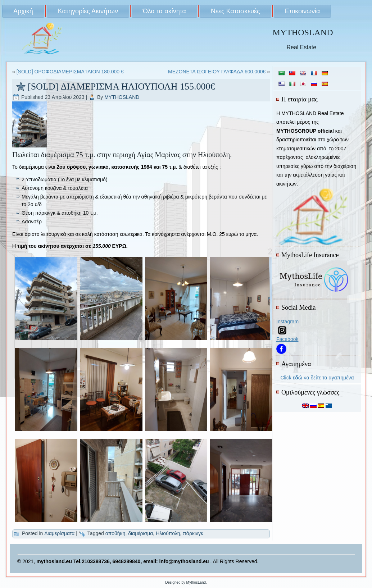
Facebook (287, 339)
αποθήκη (115, 533)
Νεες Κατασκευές (235, 11)
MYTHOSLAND (303, 32)
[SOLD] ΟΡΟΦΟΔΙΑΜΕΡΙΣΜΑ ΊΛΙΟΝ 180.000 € (70, 72)
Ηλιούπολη (168, 533)
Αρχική (23, 11)
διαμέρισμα (140, 533)
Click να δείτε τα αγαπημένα (317, 378)
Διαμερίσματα (59, 533)
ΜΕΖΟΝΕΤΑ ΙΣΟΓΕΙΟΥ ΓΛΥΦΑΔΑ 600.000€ (217, 72)
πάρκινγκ (193, 533)
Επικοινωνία (303, 11)
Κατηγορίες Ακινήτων (88, 11)
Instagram (287, 322)
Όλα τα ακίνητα (164, 11)
